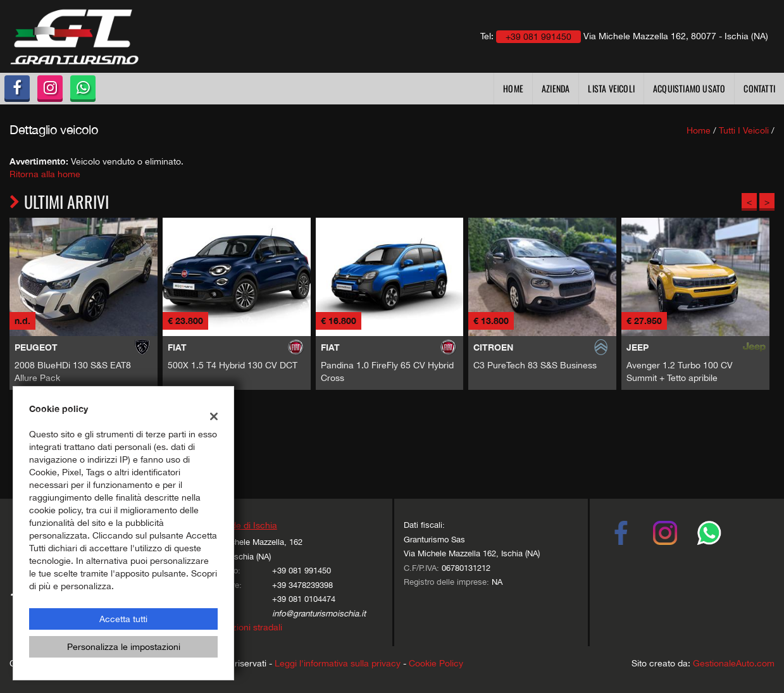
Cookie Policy (436, 663)
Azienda (556, 88)
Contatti (759, 88)
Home (513, 88)
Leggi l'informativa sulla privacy (338, 663)
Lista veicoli (611, 88)
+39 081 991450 (302, 570)
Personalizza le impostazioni (124, 647)
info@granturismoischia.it (319, 613)
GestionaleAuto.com (734, 663)
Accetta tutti (123, 619)
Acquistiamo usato (689, 88)
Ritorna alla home (45, 174)
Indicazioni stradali (245, 627)
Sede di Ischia (249, 525)
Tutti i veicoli (744, 130)
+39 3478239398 (302, 585)
